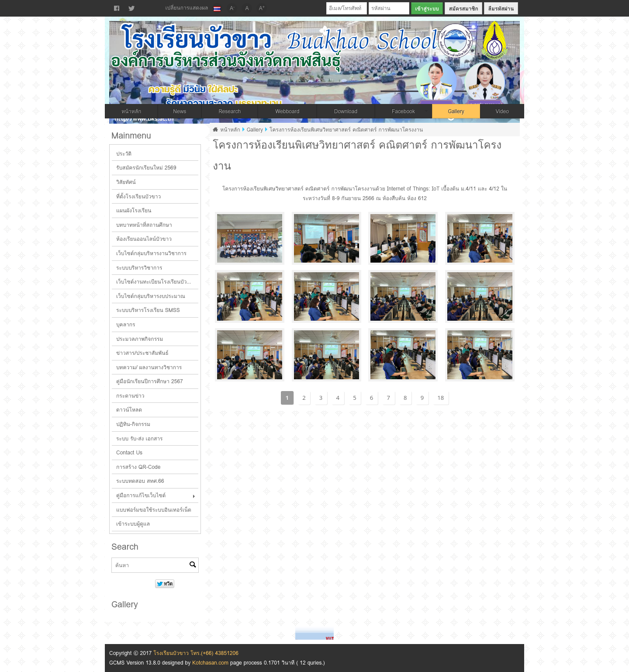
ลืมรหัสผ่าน (501, 9)
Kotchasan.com (210, 663)
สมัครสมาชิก (464, 9)
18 (441, 398)
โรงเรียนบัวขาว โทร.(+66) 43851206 (196, 653)
